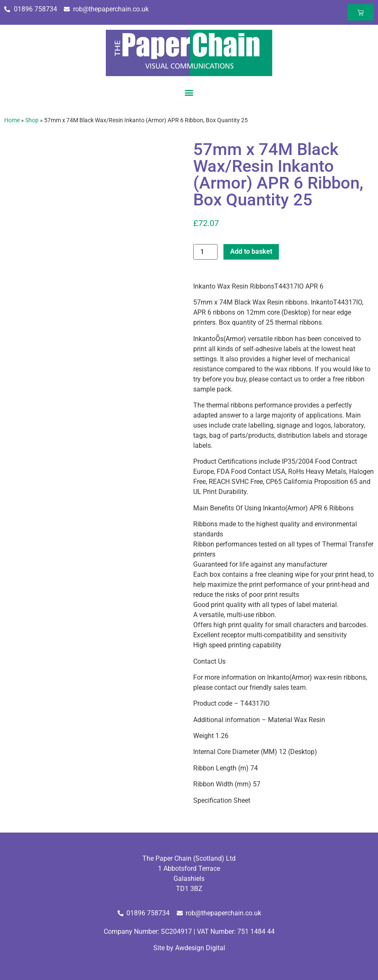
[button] (189, 92)
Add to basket (251, 251)
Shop (32, 120)
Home (12, 120)
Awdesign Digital (200, 948)
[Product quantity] (205, 252)
